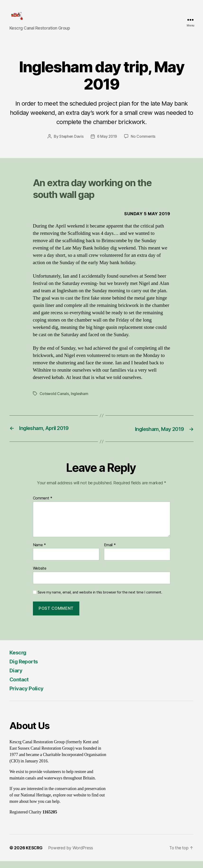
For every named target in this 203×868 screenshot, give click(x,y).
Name (39, 552)
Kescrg (19, 659)
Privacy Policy (28, 695)
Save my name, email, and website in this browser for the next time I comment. (100, 599)
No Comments (144, 143)
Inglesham (80, 400)
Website (40, 575)
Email (110, 552)
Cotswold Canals (54, 400)
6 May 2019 (107, 143)
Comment (43, 505)
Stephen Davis (71, 143)
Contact (20, 686)
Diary (16, 677)
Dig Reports (25, 668)
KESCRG (34, 855)
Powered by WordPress (72, 855)
